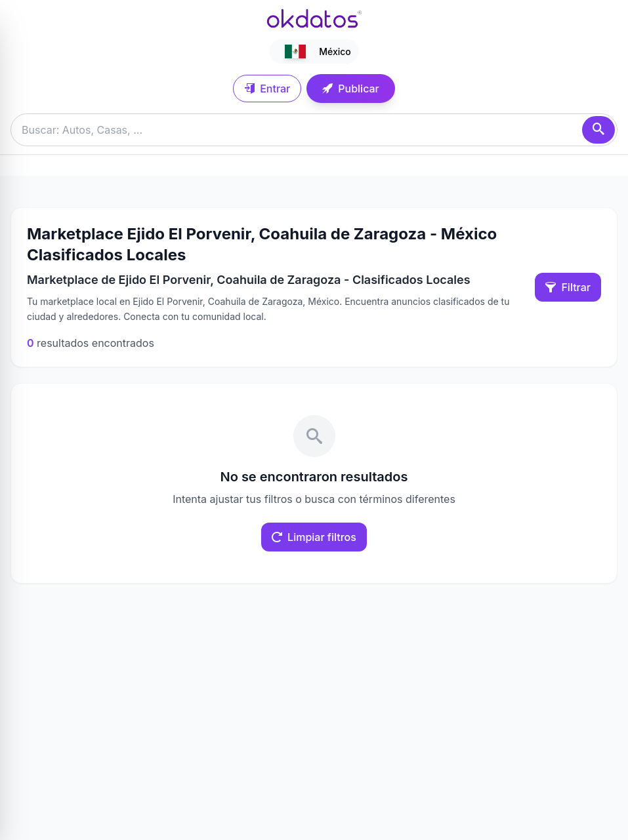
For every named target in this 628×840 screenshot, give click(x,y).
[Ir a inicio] (314, 18)
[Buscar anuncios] (314, 130)
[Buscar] (598, 130)
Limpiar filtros (314, 537)
